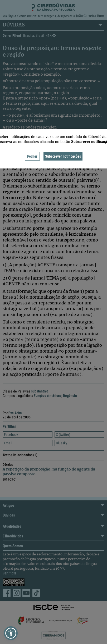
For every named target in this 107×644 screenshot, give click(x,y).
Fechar (32, 156)
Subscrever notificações (63, 156)
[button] (11, 633)
